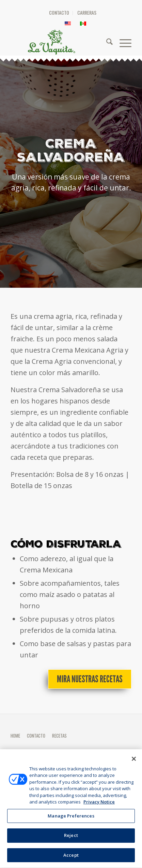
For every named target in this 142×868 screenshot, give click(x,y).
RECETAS (59, 736)
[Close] (134, 766)
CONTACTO (59, 12)
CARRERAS (87, 12)
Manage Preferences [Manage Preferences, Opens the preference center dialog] (71, 823)
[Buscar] (106, 42)
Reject (71, 843)
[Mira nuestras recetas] (90, 679)
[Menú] (122, 42)
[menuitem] (59, 13)
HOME (15, 736)
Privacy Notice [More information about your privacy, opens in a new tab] (99, 809)
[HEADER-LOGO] (74, 42)
